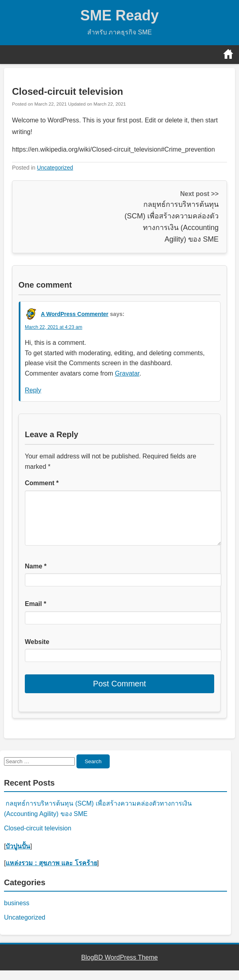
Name (36, 576)
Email (35, 613)
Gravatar (127, 373)
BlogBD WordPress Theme (119, 967)
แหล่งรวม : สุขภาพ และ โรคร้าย (51, 873)
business (17, 913)
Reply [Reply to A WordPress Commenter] (33, 390)
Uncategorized (55, 168)
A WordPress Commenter (75, 314)
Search (93, 771)
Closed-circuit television (38, 838)
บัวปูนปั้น (18, 856)
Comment (42, 483)
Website (37, 651)
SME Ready (119, 15)
